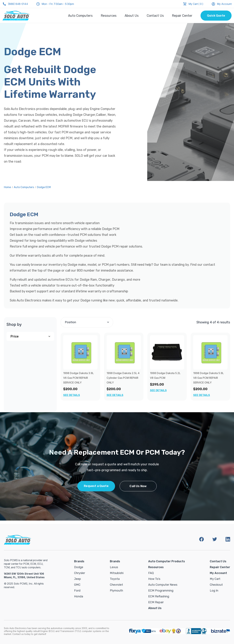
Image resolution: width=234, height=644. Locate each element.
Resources (109, 16)
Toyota (115, 579)
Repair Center (182, 16)
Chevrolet (116, 585)
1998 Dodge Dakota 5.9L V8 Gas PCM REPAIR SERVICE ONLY (208, 378)
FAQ (151, 573)
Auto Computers (80, 16)
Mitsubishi (117, 573)
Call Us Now (138, 486)
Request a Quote (96, 486)
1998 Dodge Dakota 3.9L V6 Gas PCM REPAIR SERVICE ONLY (78, 378)
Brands (79, 561)
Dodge (79, 567)
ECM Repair (156, 602)
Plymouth (116, 591)
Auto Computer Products (167, 561)
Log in (214, 591)
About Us (132, 16)
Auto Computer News (163, 585)
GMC (77, 585)
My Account (221, 4)
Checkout (216, 585)
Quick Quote (216, 16)
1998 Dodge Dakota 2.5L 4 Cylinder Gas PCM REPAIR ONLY (123, 378)
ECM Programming (161, 591)
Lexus (114, 567)
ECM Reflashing (159, 596)
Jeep (78, 579)
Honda (79, 596)
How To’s (154, 579)
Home (7, 187)
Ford (77, 591)
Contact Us (155, 16)
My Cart (215, 579)
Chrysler (80, 573)
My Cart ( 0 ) (196, 4)
